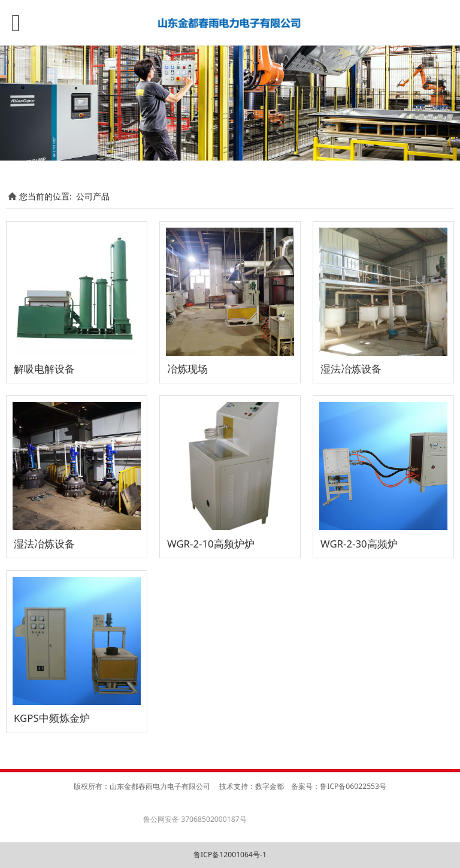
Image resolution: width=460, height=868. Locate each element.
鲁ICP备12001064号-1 (230, 855)
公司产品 (93, 196)
